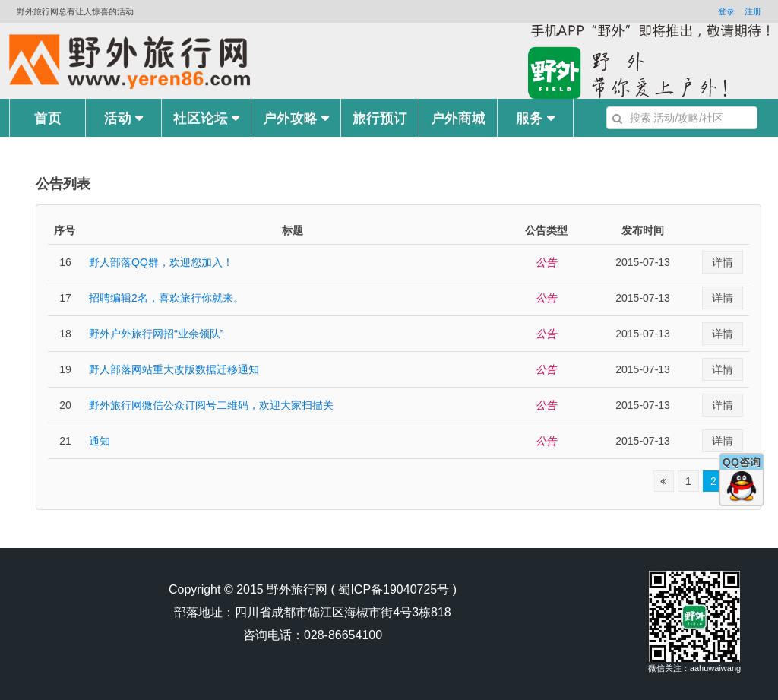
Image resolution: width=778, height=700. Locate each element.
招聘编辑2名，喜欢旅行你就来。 (166, 298)
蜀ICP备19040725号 (394, 589)
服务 (535, 118)
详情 (723, 262)
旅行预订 (380, 118)
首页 (48, 118)
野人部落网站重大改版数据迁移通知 (174, 369)
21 (65, 441)
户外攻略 (296, 118)
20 (65, 405)
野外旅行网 (297, 589)
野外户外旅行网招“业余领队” (156, 334)
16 (65, 262)
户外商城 (458, 118)
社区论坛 (206, 118)
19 (65, 369)
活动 (123, 118)
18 (65, 334)
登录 (726, 11)
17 (65, 298)
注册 (753, 11)
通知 (100, 441)
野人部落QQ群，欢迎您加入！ (161, 262)
